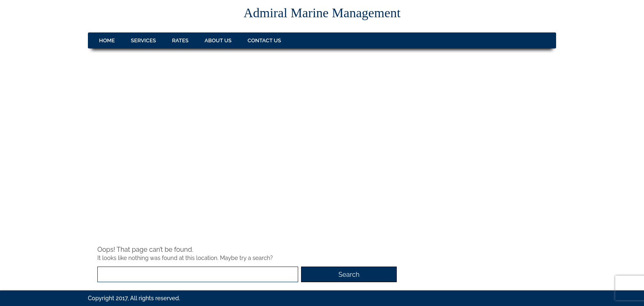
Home (107, 40)
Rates (180, 40)
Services (144, 40)
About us (218, 40)
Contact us (264, 40)
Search (349, 275)
